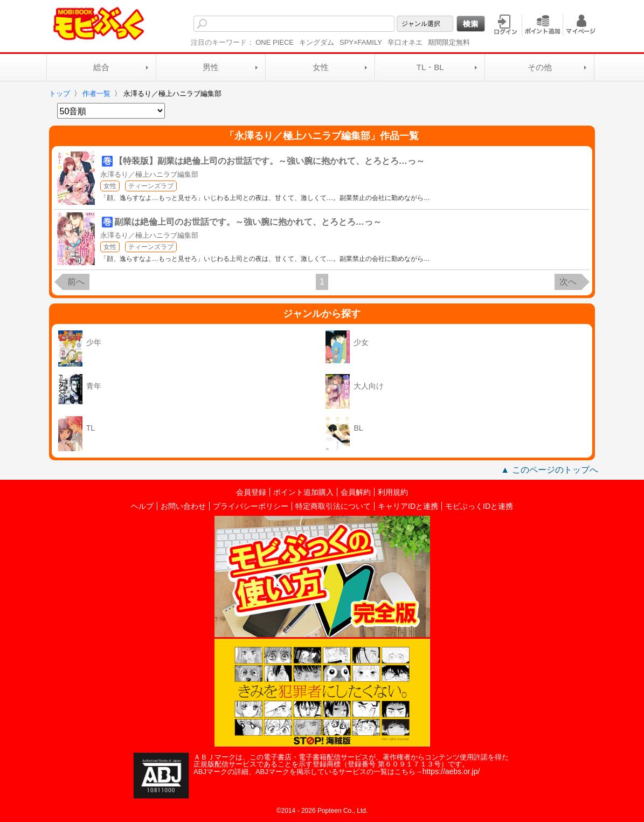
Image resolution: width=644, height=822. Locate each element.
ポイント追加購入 (303, 492)
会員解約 (356, 492)
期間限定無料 (449, 42)
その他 (540, 67)
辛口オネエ (405, 42)
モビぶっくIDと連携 (479, 506)
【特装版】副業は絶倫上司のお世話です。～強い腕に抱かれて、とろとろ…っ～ (269, 161)
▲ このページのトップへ (549, 470)
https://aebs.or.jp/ (451, 771)
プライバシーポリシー (251, 506)
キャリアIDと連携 (408, 506)
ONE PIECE (275, 42)
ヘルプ (142, 506)
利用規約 (393, 492)
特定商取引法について (333, 506)
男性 (211, 67)
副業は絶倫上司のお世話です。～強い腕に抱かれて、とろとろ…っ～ (248, 222)
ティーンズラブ (151, 186)
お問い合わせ (183, 506)
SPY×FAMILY (361, 42)
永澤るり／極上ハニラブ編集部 (149, 174)
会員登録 (251, 492)
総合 (101, 67)
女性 (321, 67)
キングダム (317, 42)
